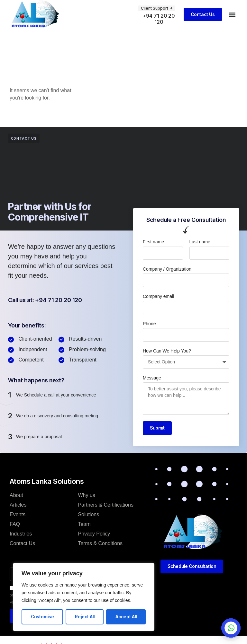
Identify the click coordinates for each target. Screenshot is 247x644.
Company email (158, 296)
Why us (86, 495)
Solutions (88, 514)
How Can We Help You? (167, 351)
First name (153, 242)
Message (152, 378)
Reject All (85, 617)
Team (84, 524)
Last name (200, 242)
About (16, 495)
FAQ (15, 524)
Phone (149, 324)
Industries (21, 534)
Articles (18, 505)
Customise (42, 617)
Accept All (126, 617)
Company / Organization (167, 269)
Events (18, 514)
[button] (232, 14)
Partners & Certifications (106, 505)
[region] (84, 597)
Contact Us (22, 543)
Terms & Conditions (100, 543)
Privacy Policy (94, 534)
